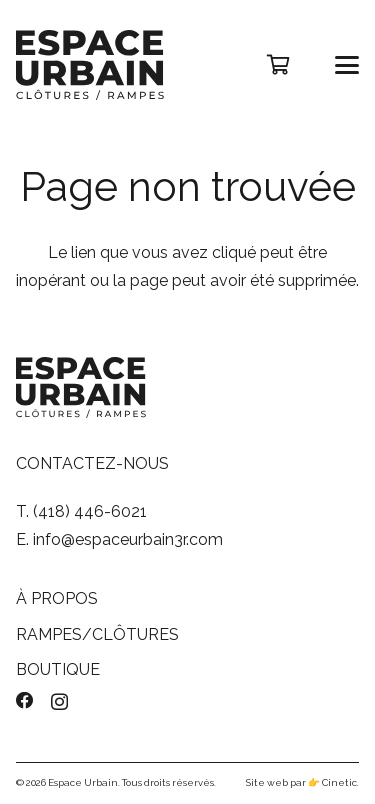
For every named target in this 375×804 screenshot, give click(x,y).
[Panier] (278, 65)
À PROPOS (57, 598)
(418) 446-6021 (90, 511)
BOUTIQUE (58, 669)
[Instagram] (59, 701)
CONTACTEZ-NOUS (92, 463)
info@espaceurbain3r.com (128, 539)
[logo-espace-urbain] (90, 65)
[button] (348, 65)
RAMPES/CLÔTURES (97, 634)
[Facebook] (25, 701)
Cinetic (339, 782)
